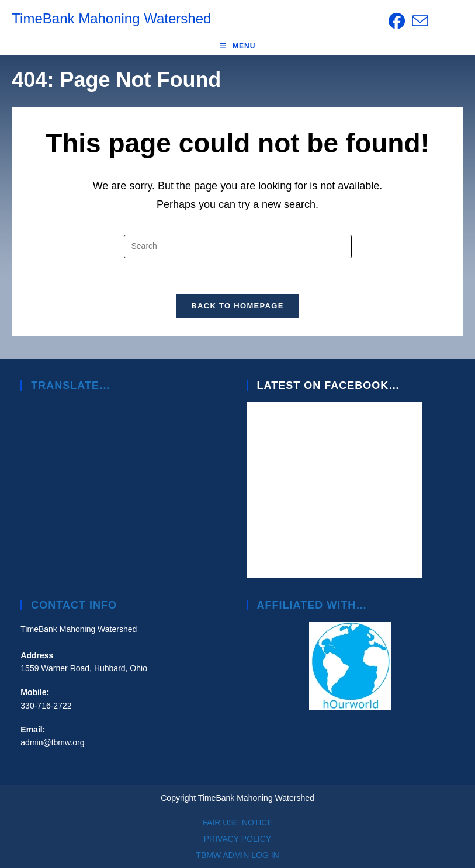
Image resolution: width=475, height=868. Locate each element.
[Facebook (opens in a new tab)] (397, 21)
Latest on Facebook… (329, 386)
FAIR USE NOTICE (237, 822)
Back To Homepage (237, 306)
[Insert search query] (238, 246)
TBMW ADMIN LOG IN (237, 855)
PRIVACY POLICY (237, 839)
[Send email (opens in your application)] (418, 21)
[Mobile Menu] (238, 46)
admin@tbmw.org (52, 742)
